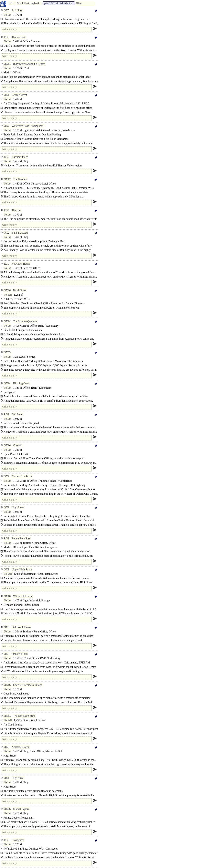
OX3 (7, 654)
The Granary (20, 179)
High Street (18, 508)
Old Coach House (22, 627)
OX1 (7, 95)
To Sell (8, 295)
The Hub (16, 210)
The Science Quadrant (25, 321)
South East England (28, 3)
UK (11, 3)
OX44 (7, 716)
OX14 (7, 64)
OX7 (7, 126)
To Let (8, 15)
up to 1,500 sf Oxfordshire (58, 3)
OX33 (7, 352)
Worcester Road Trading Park (28, 126)
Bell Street (17, 414)
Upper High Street (22, 570)
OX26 (7, 290)
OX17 (7, 179)
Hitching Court (21, 383)
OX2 (7, 233)
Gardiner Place (20, 157)
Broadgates (18, 840)
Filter (79, 3)
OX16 (7, 445)
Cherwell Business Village (28, 685)
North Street (20, 290)
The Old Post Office (24, 716)
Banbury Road (20, 233)
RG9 (6, 37)
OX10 (7, 596)
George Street (19, 95)
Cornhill (18, 445)
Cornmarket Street (22, 476)
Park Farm (18, 11)
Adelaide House (21, 747)
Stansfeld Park (20, 654)
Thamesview (19, 37)
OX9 (7, 508)
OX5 (7, 11)
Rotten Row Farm (21, 539)
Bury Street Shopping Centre (29, 64)
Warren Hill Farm (23, 596)
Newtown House (21, 264)
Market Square (21, 809)
